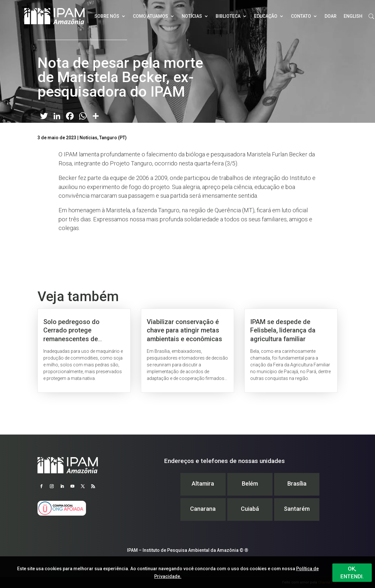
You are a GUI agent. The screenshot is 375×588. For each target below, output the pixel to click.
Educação (266, 16)
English (353, 16)
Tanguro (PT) (113, 138)
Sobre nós (107, 16)
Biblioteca (228, 16)
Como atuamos (150, 16)
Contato (301, 16)
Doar (331, 16)
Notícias (192, 16)
